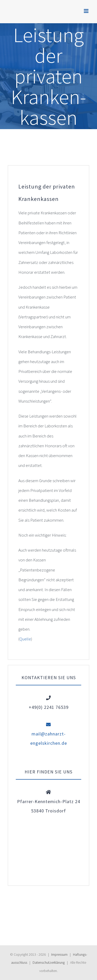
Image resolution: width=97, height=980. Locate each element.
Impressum (59, 954)
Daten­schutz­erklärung (49, 962)
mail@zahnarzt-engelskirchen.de (49, 734)
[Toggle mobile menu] (87, 11)
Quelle (25, 639)
